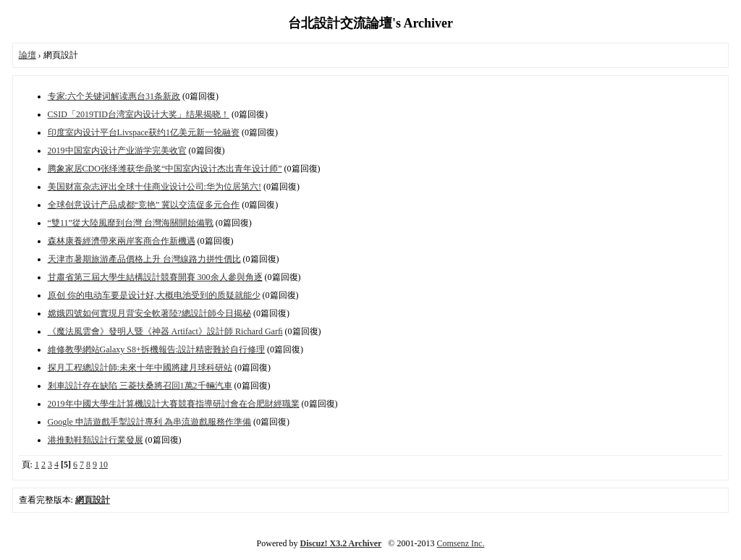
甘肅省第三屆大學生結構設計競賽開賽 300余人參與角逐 (155, 277)
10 (103, 464)
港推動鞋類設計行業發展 (96, 440)
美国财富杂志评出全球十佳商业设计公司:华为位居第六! (154, 187)
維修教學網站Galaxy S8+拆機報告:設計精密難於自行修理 (156, 349)
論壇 (27, 55)
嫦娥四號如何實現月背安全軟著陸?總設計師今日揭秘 (149, 313)
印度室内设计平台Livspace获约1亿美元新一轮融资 (144, 132)
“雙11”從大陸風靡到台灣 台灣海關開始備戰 (131, 223)
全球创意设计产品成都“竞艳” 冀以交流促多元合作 (144, 205)
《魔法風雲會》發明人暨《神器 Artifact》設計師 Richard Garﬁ (165, 331)
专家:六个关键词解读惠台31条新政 (114, 96)
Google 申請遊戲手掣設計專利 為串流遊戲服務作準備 (149, 422)
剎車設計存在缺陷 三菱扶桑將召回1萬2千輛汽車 (140, 386)
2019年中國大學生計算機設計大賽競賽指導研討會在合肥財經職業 (174, 404)
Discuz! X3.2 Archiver (341, 543)
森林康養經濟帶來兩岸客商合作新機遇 (122, 241)
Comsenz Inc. (460, 543)
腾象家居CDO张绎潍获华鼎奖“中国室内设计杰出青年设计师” (165, 169)
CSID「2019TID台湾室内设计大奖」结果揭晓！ (139, 114)
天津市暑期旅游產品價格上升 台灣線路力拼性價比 (144, 259)
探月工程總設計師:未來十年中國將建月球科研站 (140, 368)
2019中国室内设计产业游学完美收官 (117, 150)
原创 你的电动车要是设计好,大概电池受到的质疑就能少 (154, 295)
